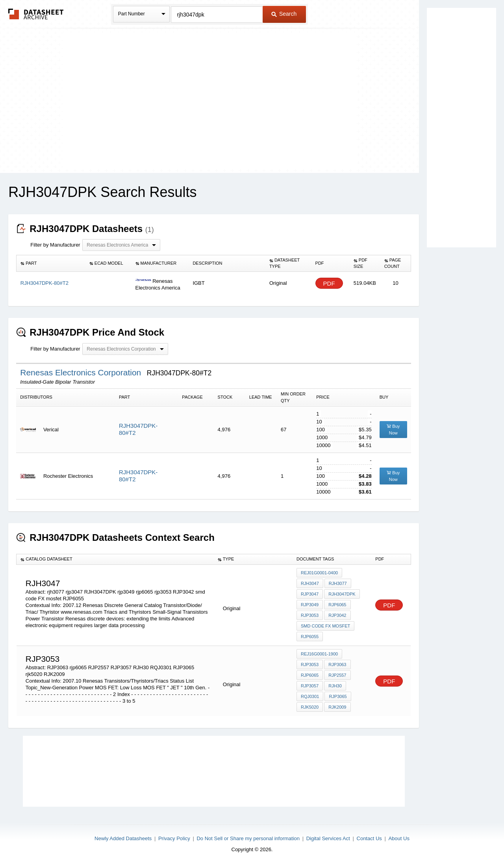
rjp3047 (310, 594)
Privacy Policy (174, 838)
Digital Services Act (328, 838)
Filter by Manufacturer (55, 245)
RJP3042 (337, 615)
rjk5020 (310, 707)
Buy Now (393, 430)
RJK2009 (337, 707)
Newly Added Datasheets (123, 838)
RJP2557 (337, 675)
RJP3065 (338, 696)
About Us (399, 838)
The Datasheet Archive (36, 14)
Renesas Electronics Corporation (82, 372)
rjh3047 (310, 583)
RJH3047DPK (342, 594)
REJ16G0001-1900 (319, 654)
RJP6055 (310, 637)
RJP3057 (310, 686)
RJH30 (335, 686)
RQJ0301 (310, 696)
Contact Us (369, 838)
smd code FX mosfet (325, 626)
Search (284, 14)
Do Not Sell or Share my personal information (248, 838)
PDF (329, 283)
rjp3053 (310, 615)
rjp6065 (337, 605)
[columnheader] (51, 264)
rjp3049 (310, 605)
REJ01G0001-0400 (319, 573)
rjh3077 (338, 583)
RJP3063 (337, 665)
